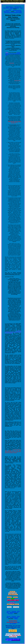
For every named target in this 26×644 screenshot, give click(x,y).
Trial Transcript (18, 7)
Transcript (14, 611)
